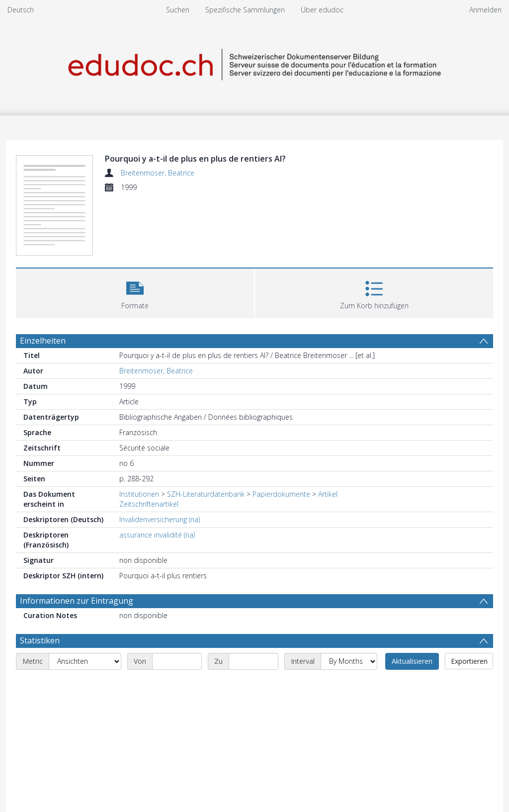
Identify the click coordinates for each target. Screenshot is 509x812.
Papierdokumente (281, 494)
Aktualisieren (412, 661)
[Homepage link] (254, 63)
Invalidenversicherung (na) (160, 519)
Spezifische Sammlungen (245, 10)
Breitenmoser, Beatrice (158, 173)
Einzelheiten (43, 341)
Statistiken (40, 640)
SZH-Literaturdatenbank (206, 494)
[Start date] (177, 661)
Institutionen (139, 494)
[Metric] (85, 661)
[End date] (254, 661)
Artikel (328, 494)
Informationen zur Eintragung (77, 601)
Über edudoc (322, 10)
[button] (135, 292)
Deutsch (21, 10)
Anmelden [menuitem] (485, 10)
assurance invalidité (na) (157, 535)
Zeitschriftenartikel (149, 504)
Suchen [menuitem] (178, 10)
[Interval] (349, 661)
